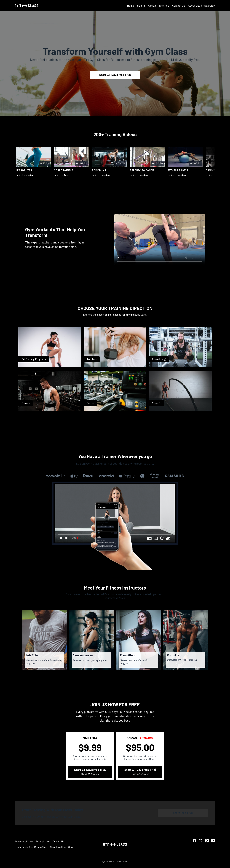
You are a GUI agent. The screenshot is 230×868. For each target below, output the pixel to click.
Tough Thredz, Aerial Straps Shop (31, 847)
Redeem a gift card (24, 841)
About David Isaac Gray (201, 6)
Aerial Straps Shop (159, 6)
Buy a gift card (43, 841)
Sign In (141, 6)
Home (131, 6)
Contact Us (179, 6)
